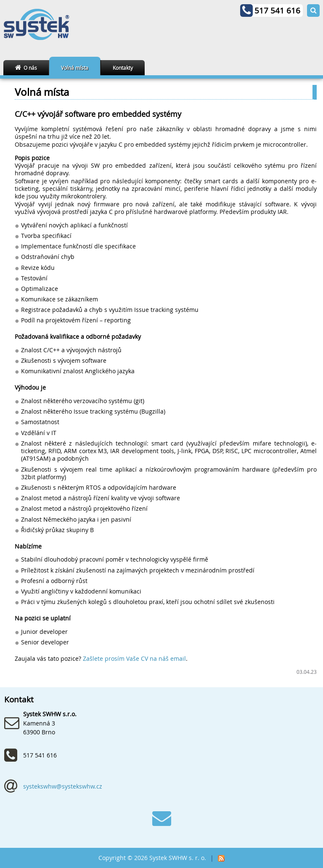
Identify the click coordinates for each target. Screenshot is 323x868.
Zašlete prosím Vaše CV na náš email (134, 659)
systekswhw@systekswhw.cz (63, 786)
